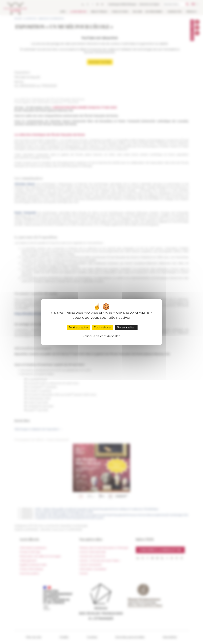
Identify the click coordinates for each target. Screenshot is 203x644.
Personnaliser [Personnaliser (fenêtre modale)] (126, 327)
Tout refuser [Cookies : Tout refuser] (103, 327)
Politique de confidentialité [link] (101, 336)
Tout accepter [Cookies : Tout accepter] (78, 327)
